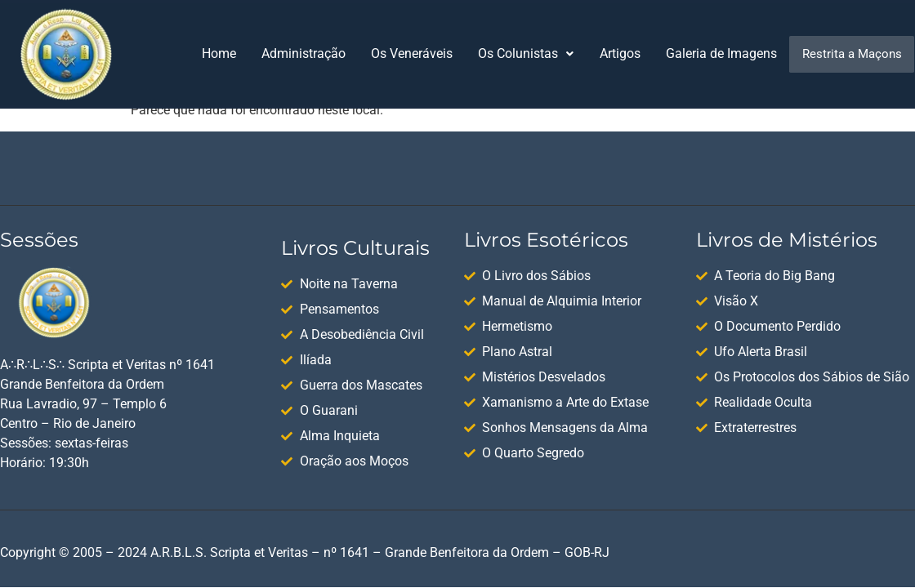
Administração (304, 53)
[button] (526, 54)
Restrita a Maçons (852, 54)
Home (219, 53)
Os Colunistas (526, 53)
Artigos (620, 53)
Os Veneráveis (412, 53)
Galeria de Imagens (721, 53)
